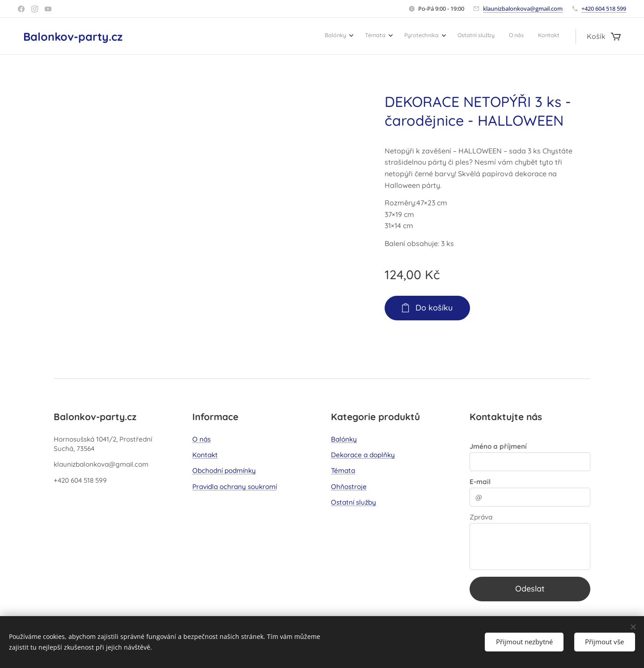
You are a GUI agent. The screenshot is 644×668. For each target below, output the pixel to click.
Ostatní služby (354, 502)
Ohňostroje (349, 487)
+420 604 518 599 (604, 9)
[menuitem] (479, 36)
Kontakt (205, 455)
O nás (201, 439)
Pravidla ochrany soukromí (235, 487)
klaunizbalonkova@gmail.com (523, 9)
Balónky (344, 439)
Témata (343, 470)
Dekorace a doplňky (363, 455)
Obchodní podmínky (224, 470)
